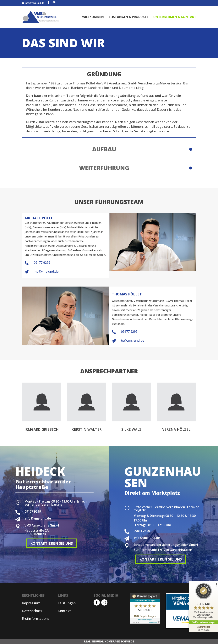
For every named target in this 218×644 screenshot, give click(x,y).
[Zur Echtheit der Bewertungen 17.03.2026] (204, 628)
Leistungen (67, 603)
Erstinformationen (37, 618)
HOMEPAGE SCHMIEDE (119, 641)
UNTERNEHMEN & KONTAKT (175, 17)
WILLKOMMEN (93, 17)
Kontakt (64, 611)
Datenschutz (32, 611)
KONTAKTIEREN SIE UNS (52, 543)
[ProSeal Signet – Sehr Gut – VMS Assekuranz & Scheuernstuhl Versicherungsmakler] (204, 601)
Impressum (31, 603)
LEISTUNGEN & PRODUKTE (129, 17)
